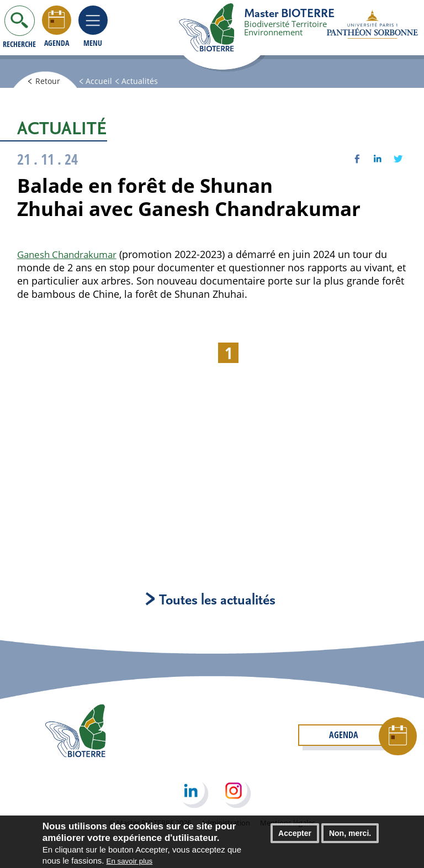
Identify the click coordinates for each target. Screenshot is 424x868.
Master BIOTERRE (289, 12)
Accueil (107, 82)
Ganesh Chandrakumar (71, 254)
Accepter (295, 833)
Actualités (149, 82)
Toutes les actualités (212, 600)
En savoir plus (130, 861)
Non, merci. (350, 833)
